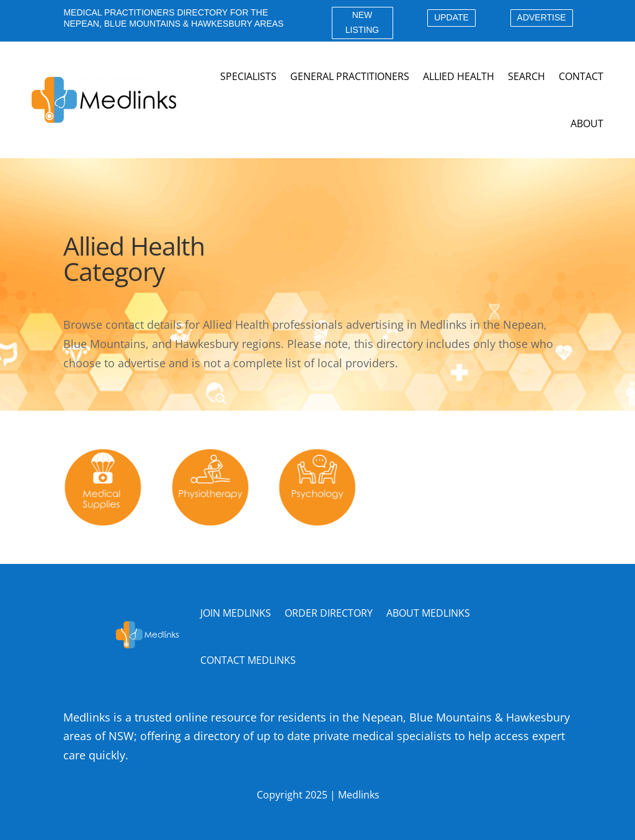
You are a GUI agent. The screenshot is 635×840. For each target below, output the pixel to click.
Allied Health (459, 76)
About (587, 123)
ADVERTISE (542, 17)
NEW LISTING (362, 22)
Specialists (248, 76)
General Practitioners (350, 76)
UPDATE (451, 17)
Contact (581, 76)
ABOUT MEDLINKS (428, 613)
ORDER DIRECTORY (329, 613)
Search (526, 76)
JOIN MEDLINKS (236, 613)
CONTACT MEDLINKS (248, 660)
